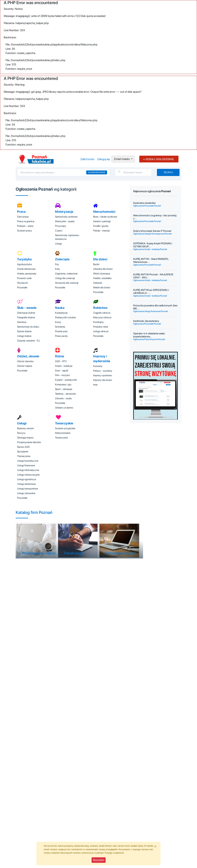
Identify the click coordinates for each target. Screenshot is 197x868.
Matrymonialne (63, 433)
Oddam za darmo (64, 408)
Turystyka (24, 259)
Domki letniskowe (26, 269)
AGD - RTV (61, 361)
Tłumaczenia (24, 456)
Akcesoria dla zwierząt (67, 283)
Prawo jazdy (61, 336)
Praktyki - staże (25, 226)
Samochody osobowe (66, 217)
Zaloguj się (103, 159)
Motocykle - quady (65, 221)
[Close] (155, 846)
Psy (57, 264)
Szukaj (168, 172)
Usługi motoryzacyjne (28, 475)
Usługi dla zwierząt (65, 278)
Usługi (58, 244)
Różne (60, 356)
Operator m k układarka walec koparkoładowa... (149, 335)
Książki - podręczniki (66, 380)
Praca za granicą (26, 221)
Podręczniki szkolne (65, 317)
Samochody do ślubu (28, 327)
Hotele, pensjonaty (27, 274)
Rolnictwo (100, 308)
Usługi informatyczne (28, 470)
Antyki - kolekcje (64, 366)
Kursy (58, 322)
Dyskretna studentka (144, 203)
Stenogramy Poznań (120, 553)
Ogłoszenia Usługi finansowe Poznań (151, 311)
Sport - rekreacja (64, 389)
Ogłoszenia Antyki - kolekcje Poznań (150, 249)
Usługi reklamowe (26, 484)
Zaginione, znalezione (66, 274)
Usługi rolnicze (101, 331)
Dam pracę (23, 217)
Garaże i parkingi (102, 221)
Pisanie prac (61, 331)
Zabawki (98, 283)
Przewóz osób (24, 278)
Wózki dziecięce (102, 274)
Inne (95, 385)
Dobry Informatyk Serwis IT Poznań (152, 231)
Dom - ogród (62, 371)
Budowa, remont (25, 428)
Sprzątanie (23, 451)
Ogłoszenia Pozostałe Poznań (147, 206)
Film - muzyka (62, 375)
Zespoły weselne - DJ (28, 341)
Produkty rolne (101, 327)
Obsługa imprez (25, 438)
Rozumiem (99, 860)
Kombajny (98, 322)
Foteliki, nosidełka (102, 278)
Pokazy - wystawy (103, 371)
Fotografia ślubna (26, 317)
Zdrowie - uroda (63, 398)
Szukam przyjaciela (65, 428)
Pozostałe (22, 287)
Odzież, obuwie (28, 356)
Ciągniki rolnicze (102, 313)
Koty (57, 269)
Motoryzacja (64, 212)
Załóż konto (87, 159)
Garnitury (22, 322)
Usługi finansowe (26, 465)
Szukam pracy (24, 231)
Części (59, 231)
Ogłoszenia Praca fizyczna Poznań (149, 339)
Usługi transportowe (28, 489)
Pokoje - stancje (101, 231)
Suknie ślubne (24, 331)
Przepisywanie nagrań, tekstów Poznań (52, 553)
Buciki (96, 264)
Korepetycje (61, 313)
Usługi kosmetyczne (28, 461)
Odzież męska (25, 366)
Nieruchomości (104, 212)
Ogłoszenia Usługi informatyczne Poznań (152, 234)
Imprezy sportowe (102, 375)
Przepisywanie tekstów (29, 442)
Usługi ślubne (24, 336)
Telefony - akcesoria (65, 394)
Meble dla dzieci (102, 287)
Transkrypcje (73, 553)
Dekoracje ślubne (26, 313)
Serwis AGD (23, 447)
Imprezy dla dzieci (103, 380)
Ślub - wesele (27, 308)
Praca (21, 212)
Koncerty (98, 366)
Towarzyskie (64, 423)
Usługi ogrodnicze (27, 479)
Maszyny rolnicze (102, 317)
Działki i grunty (101, 226)
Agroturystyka (24, 264)
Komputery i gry (63, 384)
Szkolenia (60, 327)
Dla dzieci (100, 259)
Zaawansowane (97, 172)
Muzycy (21, 433)
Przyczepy (61, 226)
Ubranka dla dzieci (103, 269)
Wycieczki (23, 283)
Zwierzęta (62, 259)
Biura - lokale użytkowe (105, 217)
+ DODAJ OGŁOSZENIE (159, 159)
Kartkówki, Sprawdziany (146, 321)
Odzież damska (25, 361)
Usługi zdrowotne (26, 493)
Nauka (60, 308)
